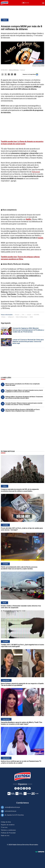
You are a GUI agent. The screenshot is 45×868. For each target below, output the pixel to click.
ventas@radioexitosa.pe (12, 807)
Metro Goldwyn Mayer (22, 317)
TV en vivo (4, 827)
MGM (31, 317)
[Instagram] (24, 788)
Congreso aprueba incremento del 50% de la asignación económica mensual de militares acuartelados (20, 490)
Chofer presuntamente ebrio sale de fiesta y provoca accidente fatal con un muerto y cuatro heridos (19, 568)
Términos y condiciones (8, 830)
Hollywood (36, 172)
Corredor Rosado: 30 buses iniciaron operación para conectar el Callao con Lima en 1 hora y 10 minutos (24, 404)
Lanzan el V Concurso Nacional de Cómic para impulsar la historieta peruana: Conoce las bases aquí (28, 342)
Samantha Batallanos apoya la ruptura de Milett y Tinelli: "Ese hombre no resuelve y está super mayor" (22, 723)
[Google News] (27, 788)
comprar (29, 315)
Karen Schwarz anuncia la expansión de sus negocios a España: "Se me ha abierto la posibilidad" (22, 684)
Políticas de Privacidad (8, 833)
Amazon (17, 315)
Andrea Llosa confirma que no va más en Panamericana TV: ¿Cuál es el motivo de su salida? (21, 762)
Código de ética (6, 822)
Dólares (3, 317)
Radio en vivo (5, 836)
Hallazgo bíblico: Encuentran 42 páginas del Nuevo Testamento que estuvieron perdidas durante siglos (24, 397)
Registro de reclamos (8, 825)
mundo (41, 238)
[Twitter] (18, 788)
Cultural (5, 20)
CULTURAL (36, 315)
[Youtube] (21, 788)
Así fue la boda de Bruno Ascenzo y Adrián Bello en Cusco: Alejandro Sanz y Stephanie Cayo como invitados (23, 410)
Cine (23, 315)
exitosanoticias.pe (11, 811)
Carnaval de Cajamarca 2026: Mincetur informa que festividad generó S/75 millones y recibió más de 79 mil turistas (28, 330)
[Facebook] (16, 788)
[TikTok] (30, 788)
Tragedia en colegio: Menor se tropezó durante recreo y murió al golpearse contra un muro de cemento (24, 391)
